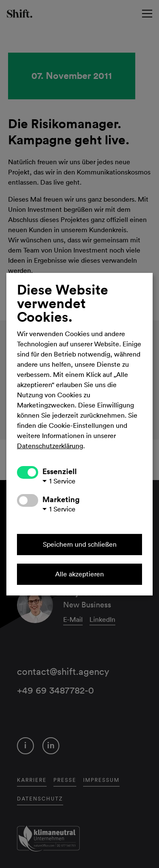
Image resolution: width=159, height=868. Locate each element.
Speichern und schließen (80, 545)
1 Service (62, 481)
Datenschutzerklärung (50, 446)
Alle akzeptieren (79, 574)
